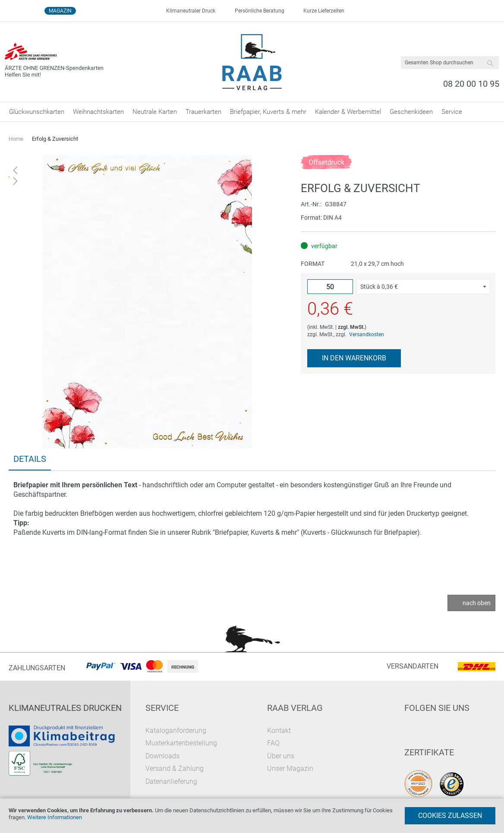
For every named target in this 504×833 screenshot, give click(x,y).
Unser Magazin (290, 768)
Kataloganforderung (176, 730)
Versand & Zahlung (175, 768)
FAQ (273, 743)
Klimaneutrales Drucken (65, 708)
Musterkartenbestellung (181, 743)
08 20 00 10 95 (471, 84)
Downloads (162, 756)
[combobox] (450, 63)
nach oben (477, 603)
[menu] (252, 112)
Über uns (281, 756)
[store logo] (252, 62)
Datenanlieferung (171, 781)
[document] (252, 816)
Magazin (60, 11)
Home (16, 139)
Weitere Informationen (55, 817)
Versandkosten (367, 334)
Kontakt (279, 730)
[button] (423, 287)
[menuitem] (37, 112)
